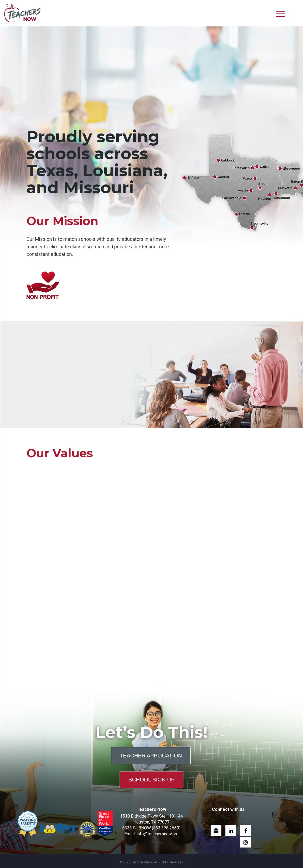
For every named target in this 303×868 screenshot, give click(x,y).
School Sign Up (152, 777)
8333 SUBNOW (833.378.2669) (151, 825)
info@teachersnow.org (158, 831)
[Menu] (281, 14)
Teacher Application (151, 754)
